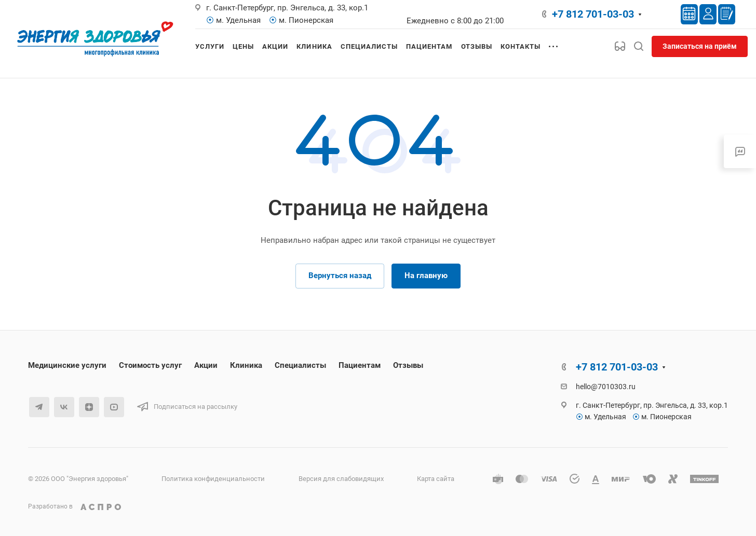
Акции (206, 365)
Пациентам (360, 365)
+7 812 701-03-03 (593, 14)
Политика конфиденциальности (213, 479)
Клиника (246, 365)
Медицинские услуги (67, 365)
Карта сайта (436, 479)
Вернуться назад (340, 276)
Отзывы (408, 365)
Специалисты (300, 365)
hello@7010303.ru (606, 387)
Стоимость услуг (150, 365)
